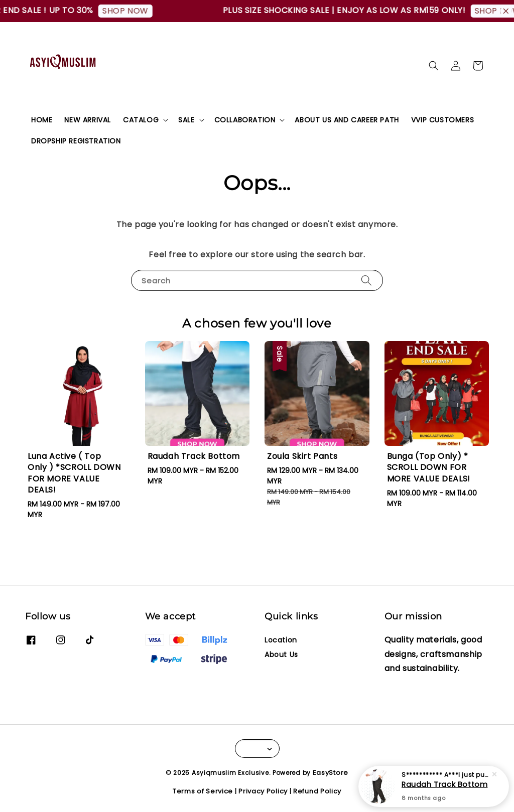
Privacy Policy (263, 791)
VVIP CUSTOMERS (442, 120)
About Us (281, 655)
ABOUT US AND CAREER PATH (347, 120)
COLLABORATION (245, 120)
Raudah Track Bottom (444, 785)
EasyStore (331, 773)
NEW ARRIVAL (88, 120)
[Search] (366, 280)
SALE (186, 120)
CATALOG (141, 120)
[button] (434, 66)
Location (281, 640)
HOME (42, 120)
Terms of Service (203, 791)
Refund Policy (317, 791)
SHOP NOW (128, 11)
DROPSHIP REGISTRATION (76, 141)
